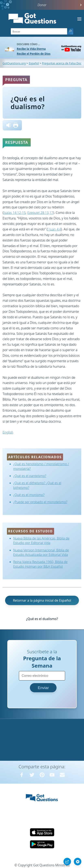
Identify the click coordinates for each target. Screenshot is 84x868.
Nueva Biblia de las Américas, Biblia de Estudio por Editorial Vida (41, 541)
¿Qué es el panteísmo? (30, 476)
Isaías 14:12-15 (15, 213)
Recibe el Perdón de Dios (34, 54)
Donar (42, 5)
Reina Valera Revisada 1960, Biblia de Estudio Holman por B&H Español (40, 564)
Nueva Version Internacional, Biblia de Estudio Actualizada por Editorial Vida (41, 552)
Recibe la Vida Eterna (31, 49)
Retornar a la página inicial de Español (42, 600)
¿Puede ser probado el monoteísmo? (40, 502)
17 (51, 213)
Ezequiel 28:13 (38, 213)
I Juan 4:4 (54, 229)
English (8, 432)
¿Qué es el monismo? (29, 495)
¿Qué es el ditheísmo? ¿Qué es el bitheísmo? (37, 485)
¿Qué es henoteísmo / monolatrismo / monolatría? (41, 466)
